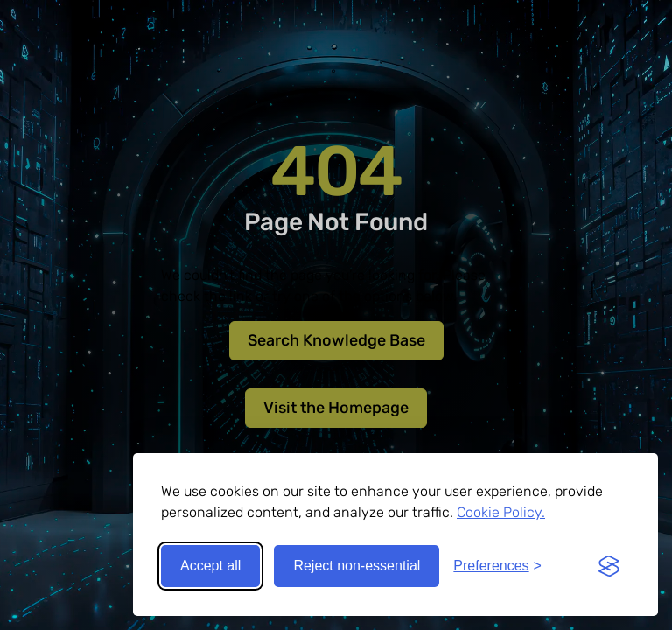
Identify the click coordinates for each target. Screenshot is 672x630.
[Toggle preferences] (497, 566)
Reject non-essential (357, 566)
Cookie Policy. (501, 512)
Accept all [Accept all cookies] (210, 566)
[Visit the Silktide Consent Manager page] (609, 566)
